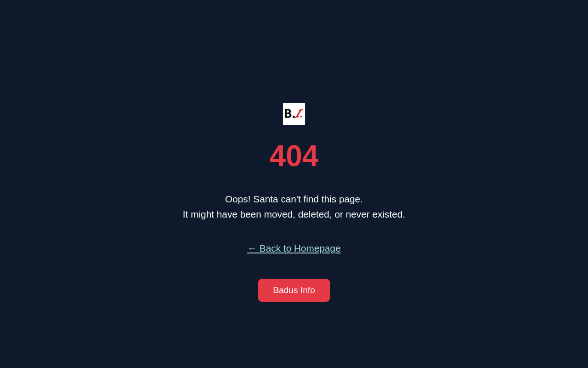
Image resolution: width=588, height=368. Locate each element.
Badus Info (294, 290)
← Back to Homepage (294, 248)
